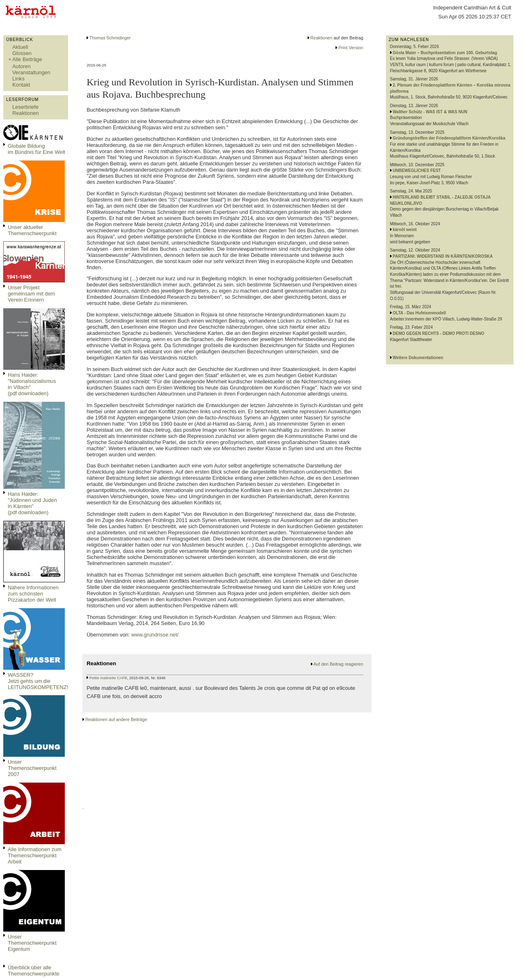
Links (18, 79)
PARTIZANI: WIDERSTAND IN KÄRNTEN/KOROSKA (443, 256)
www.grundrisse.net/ (155, 635)
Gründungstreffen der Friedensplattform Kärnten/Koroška (449, 138)
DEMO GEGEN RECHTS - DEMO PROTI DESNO (439, 333)
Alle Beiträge (27, 59)
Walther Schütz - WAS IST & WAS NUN (430, 112)
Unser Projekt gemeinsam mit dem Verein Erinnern (31, 294)
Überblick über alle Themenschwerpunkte (34, 971)
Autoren (22, 66)
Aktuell (20, 47)
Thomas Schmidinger (110, 38)
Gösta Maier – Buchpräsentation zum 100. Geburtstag (445, 53)
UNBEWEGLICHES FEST (417, 171)
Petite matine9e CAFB (108, 678)
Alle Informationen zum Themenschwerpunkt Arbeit (35, 855)
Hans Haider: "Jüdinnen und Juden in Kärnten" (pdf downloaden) (32, 503)
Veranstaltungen (31, 72)
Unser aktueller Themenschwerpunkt (32, 230)
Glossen (22, 53)
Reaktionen (26, 113)
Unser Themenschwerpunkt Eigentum (32, 943)
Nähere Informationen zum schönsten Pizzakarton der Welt (33, 594)
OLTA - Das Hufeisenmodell (420, 313)
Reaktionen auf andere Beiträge (116, 719)
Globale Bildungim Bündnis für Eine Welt (37, 149)
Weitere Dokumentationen (418, 358)
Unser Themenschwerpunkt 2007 (32, 768)
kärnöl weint (405, 230)
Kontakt (21, 85)
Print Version (351, 48)
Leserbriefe (25, 107)
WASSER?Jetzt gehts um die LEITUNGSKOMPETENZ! (38, 681)
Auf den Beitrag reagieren (338, 664)
